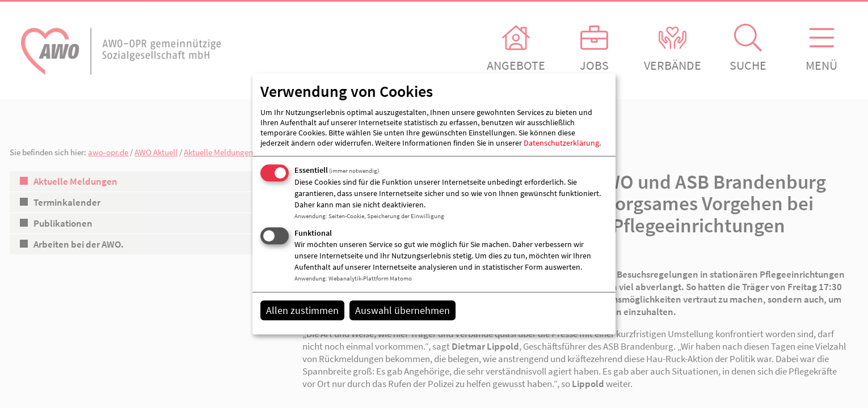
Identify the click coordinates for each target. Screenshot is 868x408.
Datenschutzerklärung (561, 143)
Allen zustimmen (302, 310)
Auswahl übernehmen (403, 310)
